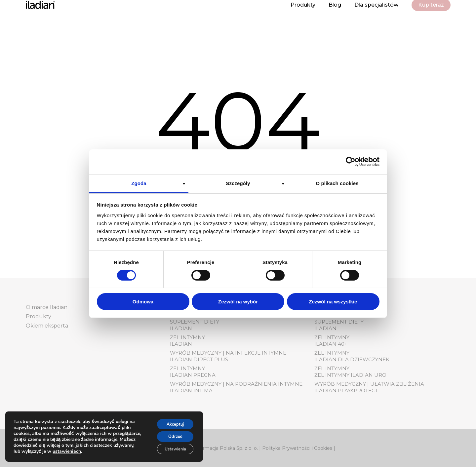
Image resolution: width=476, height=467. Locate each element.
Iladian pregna (193, 375)
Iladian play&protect (346, 390)
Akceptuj (171, 420)
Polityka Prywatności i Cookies (297, 448)
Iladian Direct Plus (199, 359)
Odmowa (143, 302)
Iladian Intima (191, 390)
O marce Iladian (47, 307)
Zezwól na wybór (238, 302)
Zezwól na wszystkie (333, 302)
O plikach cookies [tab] (337, 183)
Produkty (39, 316)
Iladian (181, 328)
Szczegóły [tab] (238, 183)
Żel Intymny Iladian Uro (350, 375)
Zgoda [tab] (139, 183)
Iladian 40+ (331, 344)
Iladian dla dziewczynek (352, 359)
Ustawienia (171, 448)
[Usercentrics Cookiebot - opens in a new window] (351, 162)
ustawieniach (112, 449)
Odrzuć (171, 434)
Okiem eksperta (47, 326)
